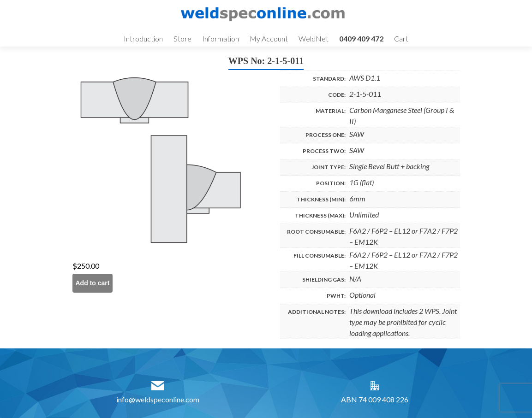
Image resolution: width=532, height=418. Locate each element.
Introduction (143, 38)
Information (221, 38)
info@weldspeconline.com (158, 399)
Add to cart (93, 283)
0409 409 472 (361, 38)
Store (182, 38)
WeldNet (314, 38)
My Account (269, 38)
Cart (401, 38)
